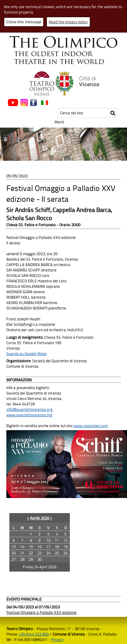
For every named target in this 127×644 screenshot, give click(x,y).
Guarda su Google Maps (26, 354)
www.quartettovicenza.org (29, 415)
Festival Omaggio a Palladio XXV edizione (41, 612)
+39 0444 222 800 (33, 634)
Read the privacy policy (68, 22)
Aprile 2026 (40, 518)
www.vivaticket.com (91, 426)
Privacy (57, 639)
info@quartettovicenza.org (29, 409)
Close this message (24, 22)
